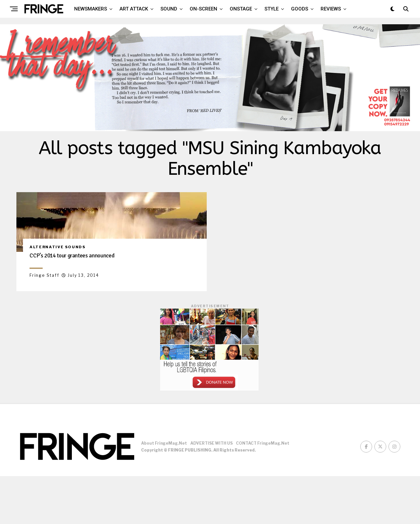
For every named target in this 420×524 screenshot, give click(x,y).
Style (272, 9)
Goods (300, 9)
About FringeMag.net (164, 491)
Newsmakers (91, 9)
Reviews (331, 9)
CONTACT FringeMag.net (263, 491)
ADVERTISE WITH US (211, 491)
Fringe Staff (44, 323)
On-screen (203, 9)
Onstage (241, 9)
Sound (169, 9)
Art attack (134, 9)
